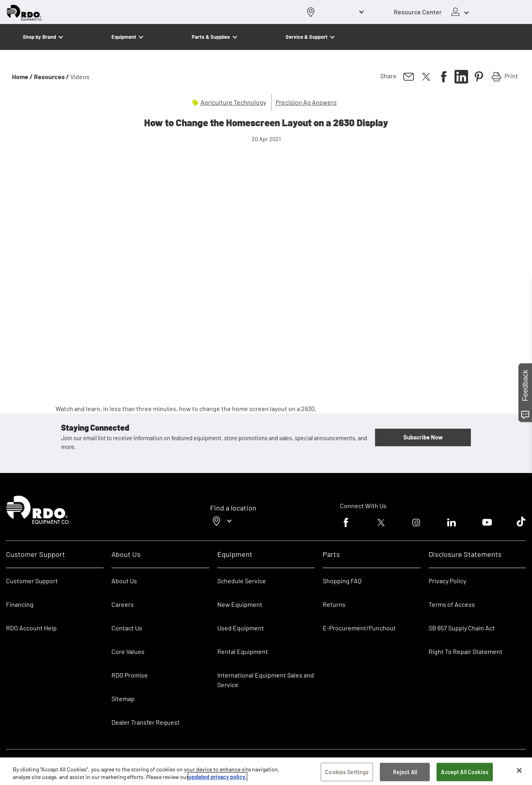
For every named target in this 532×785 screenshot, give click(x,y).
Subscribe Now (423, 437)
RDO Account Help (31, 628)
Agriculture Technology (233, 102)
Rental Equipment (243, 651)
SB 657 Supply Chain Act (462, 628)
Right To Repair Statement (465, 651)
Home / (22, 77)
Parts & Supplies (211, 37)
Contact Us (127, 628)
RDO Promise (130, 675)
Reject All (405, 772)
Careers (123, 604)
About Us (124, 581)
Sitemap (123, 699)
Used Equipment (241, 628)
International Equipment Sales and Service (266, 680)
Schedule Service (242, 581)
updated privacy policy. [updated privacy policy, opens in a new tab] (217, 777)
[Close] (519, 771)
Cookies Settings (347, 772)
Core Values (128, 651)
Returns (334, 604)
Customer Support (32, 581)
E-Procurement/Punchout (359, 628)
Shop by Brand (39, 37)
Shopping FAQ (342, 581)
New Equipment (240, 604)
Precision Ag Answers (306, 102)
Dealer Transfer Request (146, 722)
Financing (20, 604)
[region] (266, 771)
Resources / (52, 77)
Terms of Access (452, 604)
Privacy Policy (447, 581)
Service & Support (307, 37)
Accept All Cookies (465, 772)
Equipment (124, 37)
